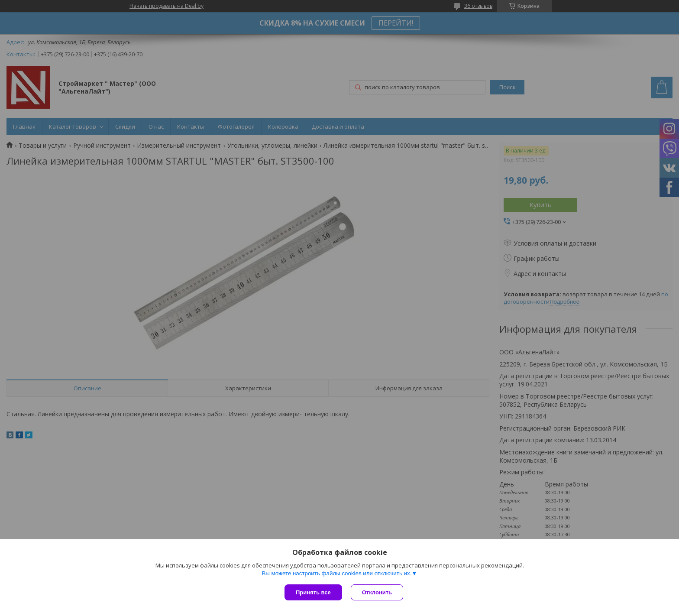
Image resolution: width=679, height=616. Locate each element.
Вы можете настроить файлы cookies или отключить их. (336, 573)
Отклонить (377, 592)
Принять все (313, 592)
